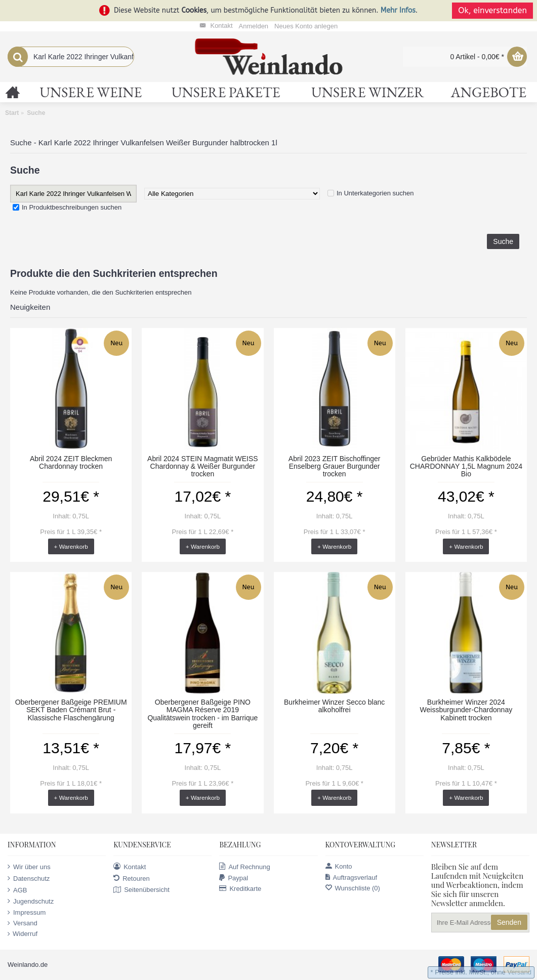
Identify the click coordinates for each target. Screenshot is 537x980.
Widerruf (23, 934)
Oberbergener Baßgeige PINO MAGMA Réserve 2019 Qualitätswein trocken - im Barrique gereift (202, 714)
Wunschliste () (353, 888)
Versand (23, 923)
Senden (509, 922)
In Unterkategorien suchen (375, 193)
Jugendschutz (31, 901)
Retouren (131, 878)
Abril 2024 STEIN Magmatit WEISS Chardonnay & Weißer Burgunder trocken (203, 466)
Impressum (27, 913)
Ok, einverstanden (492, 10)
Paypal (234, 878)
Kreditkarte (240, 889)
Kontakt (130, 867)
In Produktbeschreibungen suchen (72, 207)
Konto (339, 866)
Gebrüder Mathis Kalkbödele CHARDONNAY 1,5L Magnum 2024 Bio (466, 466)
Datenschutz (29, 878)
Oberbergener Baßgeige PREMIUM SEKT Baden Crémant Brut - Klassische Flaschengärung (71, 710)
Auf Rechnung (244, 867)
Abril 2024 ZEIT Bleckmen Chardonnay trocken (71, 462)
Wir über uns (29, 867)
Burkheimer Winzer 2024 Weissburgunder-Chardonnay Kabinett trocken (466, 710)
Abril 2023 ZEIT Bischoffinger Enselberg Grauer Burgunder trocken (335, 466)
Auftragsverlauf (351, 877)
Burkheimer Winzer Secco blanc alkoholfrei (334, 706)
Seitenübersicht (141, 890)
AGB (17, 890)
